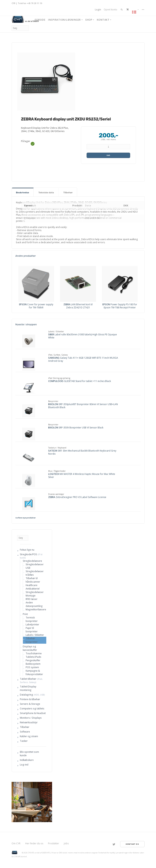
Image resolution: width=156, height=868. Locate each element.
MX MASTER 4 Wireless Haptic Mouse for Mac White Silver (82, 476)
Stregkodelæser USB (35, 566)
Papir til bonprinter (32, 630)
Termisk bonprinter (32, 619)
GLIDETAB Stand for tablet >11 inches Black (80, 381)
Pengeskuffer (33, 660)
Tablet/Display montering (28, 688)
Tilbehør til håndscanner (33, 580)
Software (25, 732)
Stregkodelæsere (32, 561)
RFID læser (32, 599)
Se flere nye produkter (26, 518)
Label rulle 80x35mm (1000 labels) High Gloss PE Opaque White (83, 336)
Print (25, 614)
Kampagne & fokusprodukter (34, 672)
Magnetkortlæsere (36, 609)
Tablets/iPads (33, 657)
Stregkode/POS (28, 554)
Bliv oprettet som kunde (29, 754)
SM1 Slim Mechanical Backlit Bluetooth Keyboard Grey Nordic (82, 452)
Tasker (24, 741)
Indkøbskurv (27, 760)
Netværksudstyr (29, 722)
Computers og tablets (32, 709)
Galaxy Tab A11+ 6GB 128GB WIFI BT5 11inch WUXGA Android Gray (83, 359)
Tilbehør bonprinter (32, 640)
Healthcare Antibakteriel (33, 587)
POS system (32, 667)
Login (98, 10)
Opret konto (110, 10)
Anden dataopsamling (34, 604)
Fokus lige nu (27, 550)
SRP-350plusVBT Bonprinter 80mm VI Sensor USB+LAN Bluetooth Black (83, 406)
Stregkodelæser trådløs (35, 573)
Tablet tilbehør (28, 679)
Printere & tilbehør (30, 699)
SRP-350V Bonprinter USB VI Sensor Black (76, 428)
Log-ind (24, 765)
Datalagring (26, 695)
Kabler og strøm (29, 736)
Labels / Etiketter (35, 635)
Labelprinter (32, 625)
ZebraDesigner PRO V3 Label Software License (77, 497)
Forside (40, 20)
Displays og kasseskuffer (30, 648)
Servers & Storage (30, 704)
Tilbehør (25, 727)
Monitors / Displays (31, 718)
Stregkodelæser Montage (35, 594)
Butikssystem (33, 664)
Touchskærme (34, 653)
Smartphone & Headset (33, 713)
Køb (108, 155)
